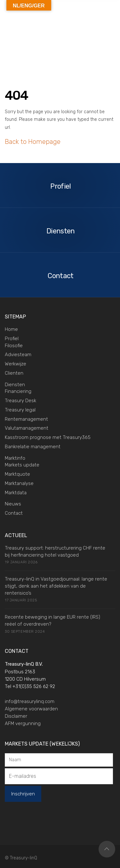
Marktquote (17, 474)
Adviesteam (18, 355)
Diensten (15, 385)
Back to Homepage (33, 142)
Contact (14, 513)
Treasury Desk (20, 401)
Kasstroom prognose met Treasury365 (48, 437)
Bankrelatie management (33, 447)
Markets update (22, 465)
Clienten (14, 373)
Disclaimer (16, 716)
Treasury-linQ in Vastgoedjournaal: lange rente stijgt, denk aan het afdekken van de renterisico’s (56, 586)
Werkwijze (16, 364)
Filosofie (14, 346)
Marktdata (16, 493)
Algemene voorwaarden (31, 709)
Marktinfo (15, 458)
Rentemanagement (26, 419)
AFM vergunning (23, 723)
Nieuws (13, 504)
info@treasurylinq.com (30, 701)
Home (11, 329)
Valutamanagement (27, 428)
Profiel (12, 339)
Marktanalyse (19, 483)
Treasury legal (20, 410)
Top (107, 849)
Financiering (18, 391)
